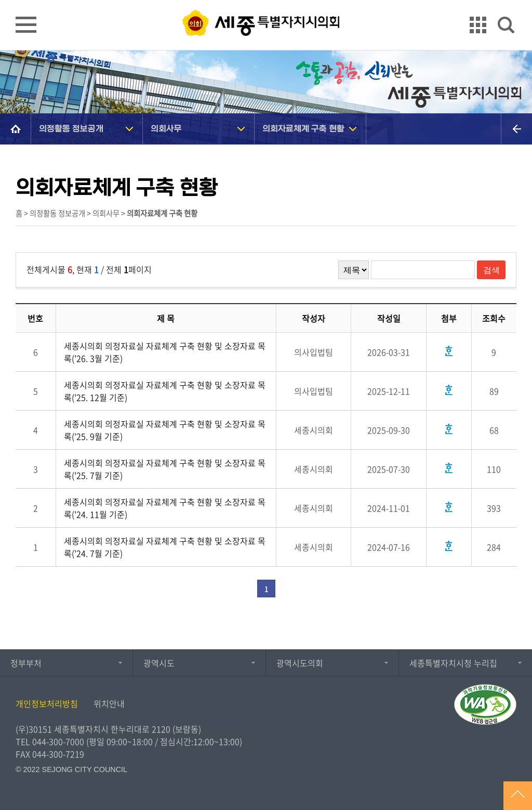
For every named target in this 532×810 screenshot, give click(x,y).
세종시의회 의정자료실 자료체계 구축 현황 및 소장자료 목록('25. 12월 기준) (165, 391)
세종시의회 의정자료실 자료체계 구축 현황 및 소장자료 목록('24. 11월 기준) (165, 508)
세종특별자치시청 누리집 (453, 663)
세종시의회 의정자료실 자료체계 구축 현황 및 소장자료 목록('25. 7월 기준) (165, 469)
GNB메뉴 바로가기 (266, 1)
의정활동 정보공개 (71, 129)
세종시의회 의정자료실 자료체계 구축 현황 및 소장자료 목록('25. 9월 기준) (165, 430)
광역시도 (159, 663)
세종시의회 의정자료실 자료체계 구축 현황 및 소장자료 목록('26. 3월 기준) (165, 352)
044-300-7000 (58, 741)
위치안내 (109, 703)
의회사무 (166, 129)
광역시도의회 (300, 663)
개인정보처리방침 (47, 703)
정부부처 (26, 663)
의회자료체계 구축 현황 (303, 129)
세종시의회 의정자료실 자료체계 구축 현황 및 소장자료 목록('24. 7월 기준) (165, 547)
